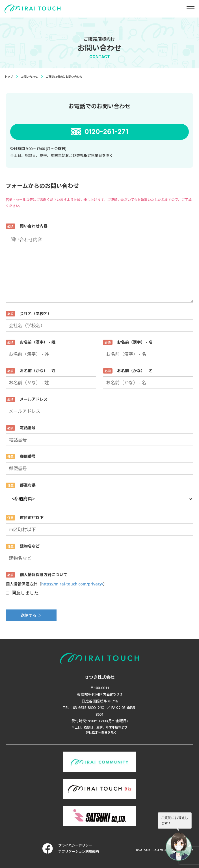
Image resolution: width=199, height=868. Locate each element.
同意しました (22, 593)
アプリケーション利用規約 (79, 851)
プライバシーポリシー (75, 845)
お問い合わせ (29, 77)
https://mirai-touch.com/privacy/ (72, 584)
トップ (9, 77)
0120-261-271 (106, 132)
